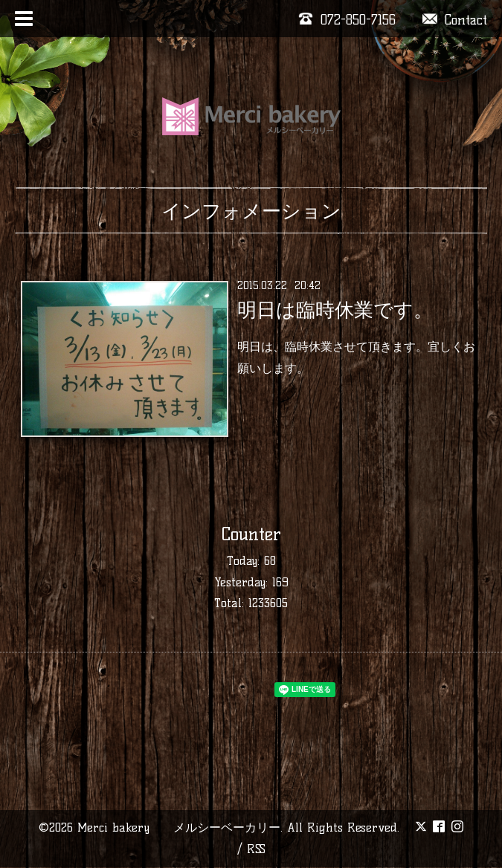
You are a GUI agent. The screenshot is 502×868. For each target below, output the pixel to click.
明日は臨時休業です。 (335, 310)
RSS (256, 849)
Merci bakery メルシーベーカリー (179, 827)
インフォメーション (251, 211)
